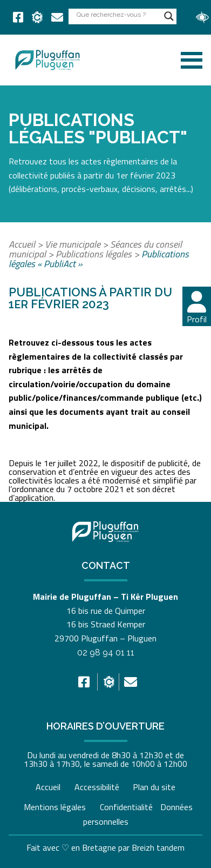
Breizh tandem (158, 847)
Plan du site (154, 787)
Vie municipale (73, 244)
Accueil (22, 244)
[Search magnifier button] (169, 16)
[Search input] (118, 14)
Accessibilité (97, 787)
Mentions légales (55, 807)
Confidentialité (126, 807)
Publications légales (94, 254)
